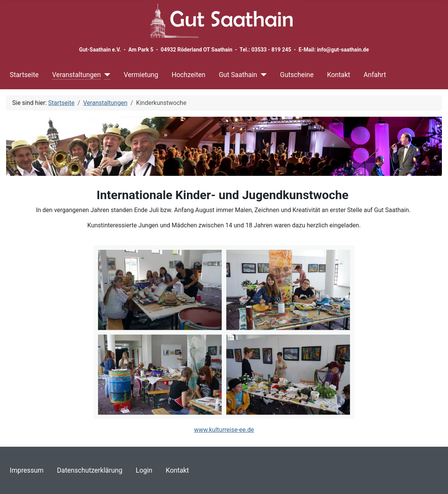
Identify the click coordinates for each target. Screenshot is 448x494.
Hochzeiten (189, 75)
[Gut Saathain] (262, 75)
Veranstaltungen (76, 75)
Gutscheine (297, 75)
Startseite (24, 75)
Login (144, 470)
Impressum (27, 470)
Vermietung (141, 75)
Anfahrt (375, 75)
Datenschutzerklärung (89, 470)
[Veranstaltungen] (106, 75)
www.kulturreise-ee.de (224, 430)
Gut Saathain (238, 75)
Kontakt (339, 75)
